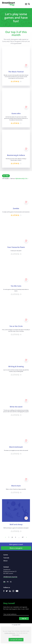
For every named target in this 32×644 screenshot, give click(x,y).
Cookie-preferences (10, 633)
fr (8, 582)
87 (23, 537)
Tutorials (6, 558)
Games (6, 555)
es (11, 582)
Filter (6, 176)
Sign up (24, 619)
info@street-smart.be (10, 577)
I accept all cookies (16, 640)
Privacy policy (16, 635)
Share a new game (16, 548)
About (5, 561)
